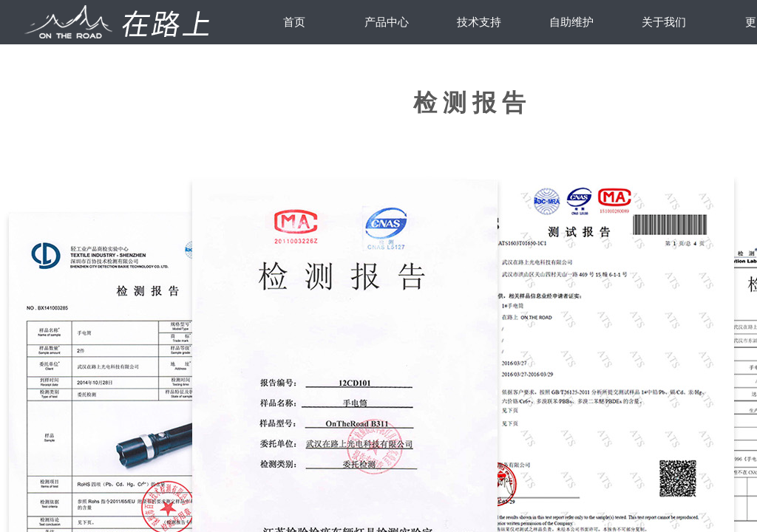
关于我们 (664, 22)
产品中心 (387, 22)
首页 (294, 22)
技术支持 (479, 22)
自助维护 (571, 22)
